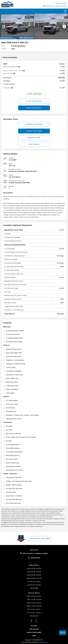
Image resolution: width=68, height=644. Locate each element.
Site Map (34, 626)
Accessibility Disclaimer (40, 539)
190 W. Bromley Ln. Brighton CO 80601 (55, 6)
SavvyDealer (43, 642)
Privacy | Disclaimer (34, 632)
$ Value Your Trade (34, 131)
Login (34, 636)
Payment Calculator (34, 124)
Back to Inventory (9, 57)
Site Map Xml (34, 629)
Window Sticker (34, 138)
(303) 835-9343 (35, 558)
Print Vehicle (34, 144)
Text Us (63, 633)
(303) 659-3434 (61, 3)
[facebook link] (32, 621)
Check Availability (34, 108)
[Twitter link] (36, 621)
